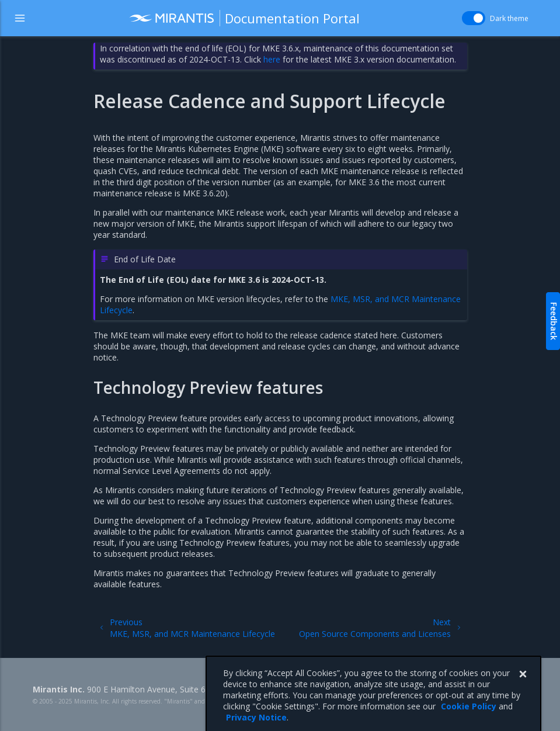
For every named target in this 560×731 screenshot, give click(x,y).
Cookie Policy (469, 717)
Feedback (554, 321)
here (272, 59)
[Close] (523, 685)
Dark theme (509, 18)
